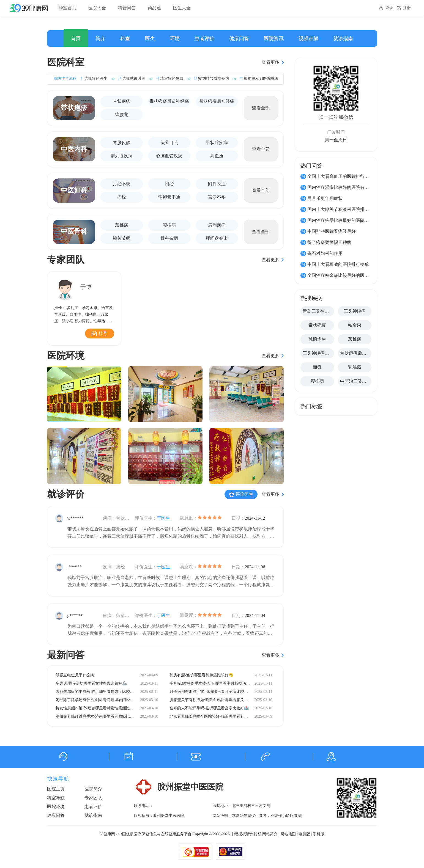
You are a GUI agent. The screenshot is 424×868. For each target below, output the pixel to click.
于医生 (163, 518)
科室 (125, 38)
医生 (150, 38)
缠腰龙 (122, 115)
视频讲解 (308, 38)
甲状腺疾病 (217, 143)
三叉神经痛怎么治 (318, 353)
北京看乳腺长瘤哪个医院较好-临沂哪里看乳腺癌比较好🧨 (219, 716)
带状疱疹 (122, 101)
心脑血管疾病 (169, 156)
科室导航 (56, 798)
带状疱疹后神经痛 (217, 101)
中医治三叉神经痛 (356, 381)
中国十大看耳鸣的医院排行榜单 (338, 264)
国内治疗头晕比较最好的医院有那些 (343, 220)
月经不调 (122, 184)
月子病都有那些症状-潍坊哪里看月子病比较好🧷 (211, 692)
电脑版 (304, 834)
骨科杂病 (169, 238)
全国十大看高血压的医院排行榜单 (340, 176)
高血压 (217, 156)
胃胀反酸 (122, 143)
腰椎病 (169, 225)
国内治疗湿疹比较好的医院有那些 (340, 187)
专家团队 (93, 798)
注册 (407, 8)
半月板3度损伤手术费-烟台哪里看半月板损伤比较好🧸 (216, 683)
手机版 (319, 834)
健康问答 (239, 38)
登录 (389, 8)
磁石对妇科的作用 (325, 253)
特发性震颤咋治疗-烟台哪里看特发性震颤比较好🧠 (99, 708)
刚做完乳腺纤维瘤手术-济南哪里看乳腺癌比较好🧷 (99, 716)
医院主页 (56, 789)
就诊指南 (343, 38)
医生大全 (182, 8)
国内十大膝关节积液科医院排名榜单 (343, 209)
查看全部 (261, 108)
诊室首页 (67, 8)
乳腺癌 (355, 367)
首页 (76, 38)
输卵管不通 (169, 197)
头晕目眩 (169, 143)
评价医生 (244, 494)
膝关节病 (122, 238)
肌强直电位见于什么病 (75, 675)
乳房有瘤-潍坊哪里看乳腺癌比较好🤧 (201, 675)
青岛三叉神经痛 (318, 311)
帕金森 (355, 325)
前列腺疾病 (122, 156)
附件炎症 (217, 184)
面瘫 (317, 367)
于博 (86, 287)
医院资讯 (274, 38)
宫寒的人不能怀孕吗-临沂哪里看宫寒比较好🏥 (209, 708)
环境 (175, 38)
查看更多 (270, 62)
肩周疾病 (217, 225)
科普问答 (127, 8)
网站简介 (270, 834)
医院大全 (97, 8)
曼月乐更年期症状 (325, 198)
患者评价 (204, 38)
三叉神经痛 (355, 311)
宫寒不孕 (217, 197)
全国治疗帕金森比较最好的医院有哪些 (345, 275)
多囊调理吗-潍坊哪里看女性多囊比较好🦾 (91, 683)
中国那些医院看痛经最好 (332, 231)
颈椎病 (122, 225)
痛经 (122, 197)
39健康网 (107, 834)
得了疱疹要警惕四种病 (329, 242)
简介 (100, 38)
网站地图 (288, 834)
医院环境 (56, 807)
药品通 (154, 8)
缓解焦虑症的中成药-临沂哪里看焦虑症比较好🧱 (97, 692)
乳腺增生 (317, 339)
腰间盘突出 (217, 238)
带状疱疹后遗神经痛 (169, 101)
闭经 (169, 184)
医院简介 (93, 789)
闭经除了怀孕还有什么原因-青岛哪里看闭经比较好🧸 (101, 700)
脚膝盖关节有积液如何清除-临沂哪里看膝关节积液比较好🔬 (221, 700)
